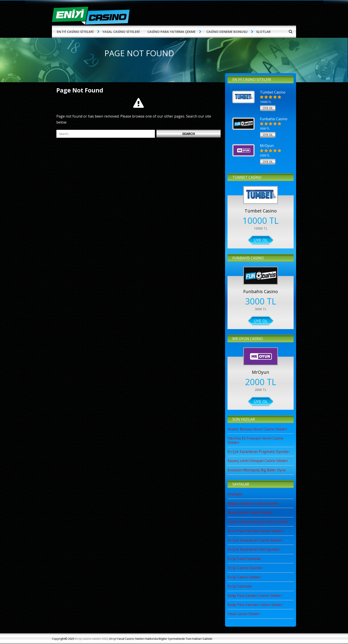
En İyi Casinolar (240, 586)
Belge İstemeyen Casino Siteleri (253, 503)
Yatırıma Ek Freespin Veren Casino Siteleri (255, 440)
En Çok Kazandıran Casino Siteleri (255, 540)
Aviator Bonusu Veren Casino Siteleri (257, 429)
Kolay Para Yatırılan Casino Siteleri (255, 605)
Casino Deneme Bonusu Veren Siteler (258, 522)
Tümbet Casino (261, 211)
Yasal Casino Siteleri (244, 614)
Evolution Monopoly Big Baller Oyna (256, 470)
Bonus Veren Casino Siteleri (250, 513)
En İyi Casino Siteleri (244, 577)
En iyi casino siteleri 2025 (92, 639)
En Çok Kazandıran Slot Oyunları (254, 549)
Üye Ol (261, 240)
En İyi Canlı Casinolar (244, 559)
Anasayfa (235, 494)
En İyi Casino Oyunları (245, 568)
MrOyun (261, 372)
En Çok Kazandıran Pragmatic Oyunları (259, 452)
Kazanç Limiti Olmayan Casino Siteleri (258, 461)
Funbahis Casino (261, 291)
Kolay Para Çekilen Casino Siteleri (255, 596)
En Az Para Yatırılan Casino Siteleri (255, 531)
